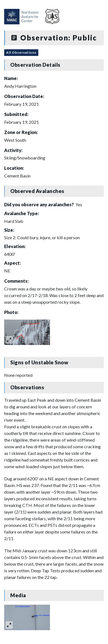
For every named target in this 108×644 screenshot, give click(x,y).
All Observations (21, 52)
